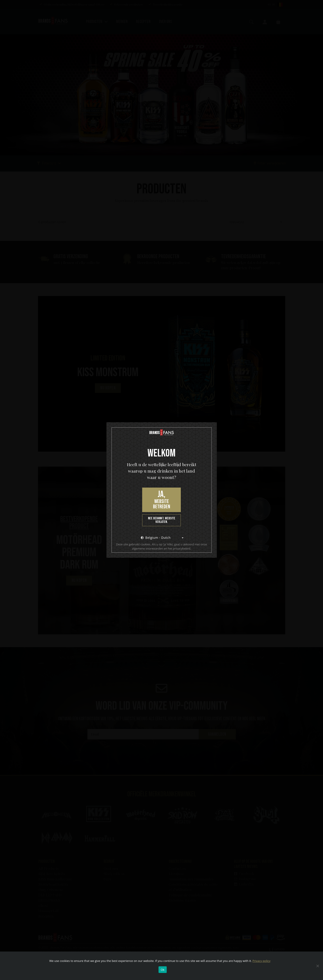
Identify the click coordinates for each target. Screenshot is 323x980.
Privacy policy (261, 961)
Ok (163, 970)
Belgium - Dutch (156, 538)
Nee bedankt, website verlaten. (162, 520)
